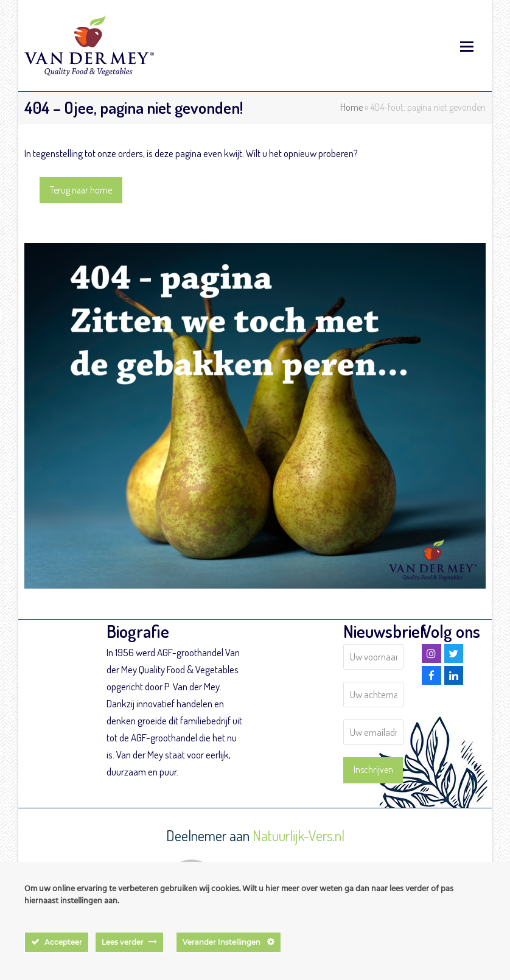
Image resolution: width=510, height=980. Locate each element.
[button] (467, 46)
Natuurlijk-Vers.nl (299, 835)
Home (351, 107)
